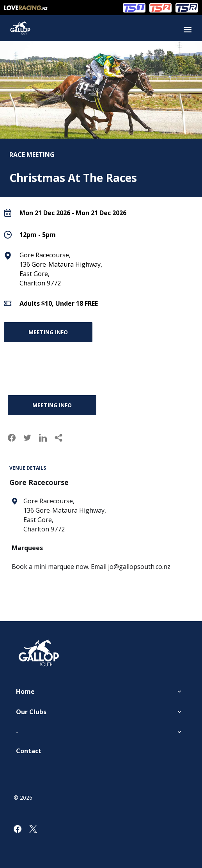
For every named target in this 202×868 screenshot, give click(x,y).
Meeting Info (48, 332)
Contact (29, 751)
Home (25, 692)
